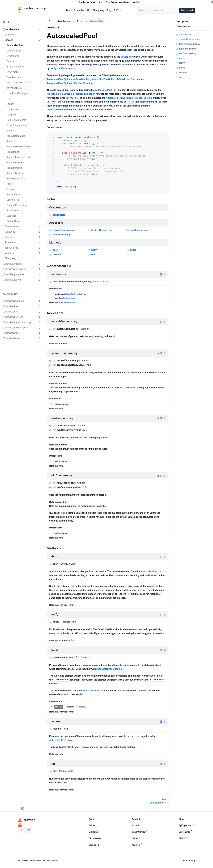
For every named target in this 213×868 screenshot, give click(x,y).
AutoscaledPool (101, 282)
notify (93, 250)
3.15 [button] (116, 10)
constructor (57, 215)
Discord (137, 825)
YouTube (137, 845)
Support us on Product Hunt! (124, 2)
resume (55, 254)
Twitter (136, 838)
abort (54, 250)
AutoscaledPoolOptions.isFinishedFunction (70, 83)
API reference (95, 838)
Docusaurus (186, 832)
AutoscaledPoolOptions (75, 294)
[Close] (212, 2)
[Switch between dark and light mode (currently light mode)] (25, 830)
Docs (69, 10)
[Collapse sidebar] (22, 809)
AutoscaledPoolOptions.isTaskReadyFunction (116, 79)
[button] (22, 29)
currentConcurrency (62, 230)
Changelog (98, 10)
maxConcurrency (137, 230)
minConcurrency (60, 235)
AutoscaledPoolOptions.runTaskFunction (68, 79)
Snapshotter (127, 57)
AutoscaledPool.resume (109, 669)
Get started (187, 10)
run (91, 254)
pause (131, 250)
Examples (79, 10)
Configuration (69, 298)
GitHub (184, 838)
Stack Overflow (140, 832)
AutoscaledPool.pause (61, 740)
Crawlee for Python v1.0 (89, 2)
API (88, 10)
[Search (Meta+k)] (157, 10)
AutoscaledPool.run (106, 90)
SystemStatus (61, 68)
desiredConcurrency (100, 230)
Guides (92, 825)
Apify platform (187, 825)
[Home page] (50, 21)
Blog (109, 10)
